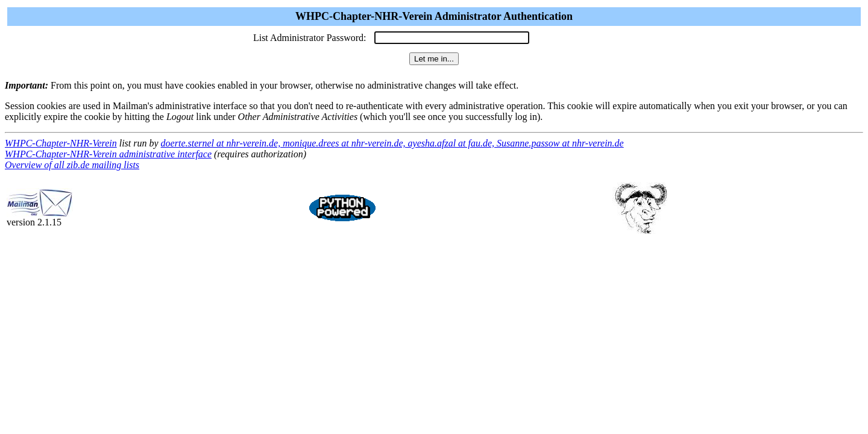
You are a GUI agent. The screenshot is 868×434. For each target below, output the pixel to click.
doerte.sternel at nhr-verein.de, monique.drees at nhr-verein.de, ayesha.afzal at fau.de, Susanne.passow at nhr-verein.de (392, 143)
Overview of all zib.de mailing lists (72, 165)
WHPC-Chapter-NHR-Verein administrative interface (108, 154)
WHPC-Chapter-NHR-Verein (61, 143)
